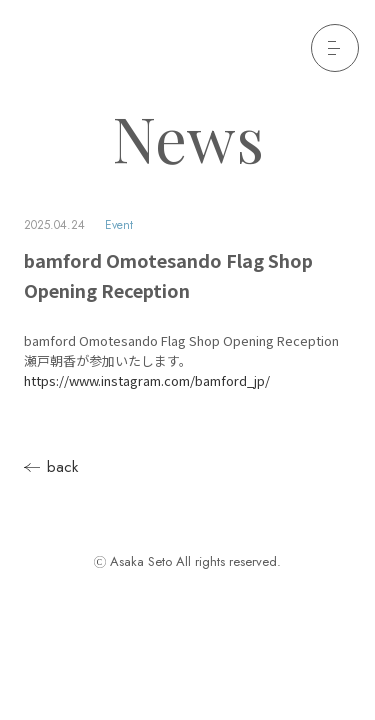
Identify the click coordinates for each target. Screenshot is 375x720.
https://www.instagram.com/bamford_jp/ (147, 380)
